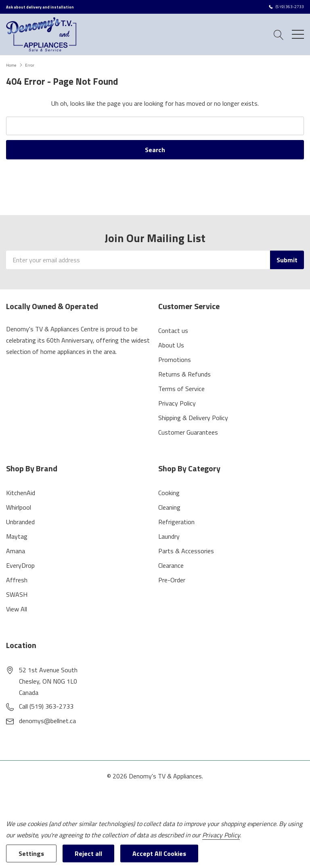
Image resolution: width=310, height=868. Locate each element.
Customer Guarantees (188, 432)
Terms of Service (181, 389)
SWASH (17, 594)
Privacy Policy (177, 403)
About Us (171, 345)
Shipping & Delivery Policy (193, 418)
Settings (31, 853)
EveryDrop (20, 565)
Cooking (169, 493)
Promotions (175, 360)
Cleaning (169, 507)
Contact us (173, 330)
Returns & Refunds (184, 374)
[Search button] (279, 34)
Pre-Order (172, 580)
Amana (16, 551)
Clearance (171, 565)
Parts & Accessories (186, 551)
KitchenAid (21, 493)
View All (17, 609)
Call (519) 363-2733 (46, 706)
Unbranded (20, 522)
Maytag (17, 536)
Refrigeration (176, 522)
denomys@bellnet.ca (47, 721)
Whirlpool (19, 507)
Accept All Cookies (159, 853)
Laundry (169, 536)
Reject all (88, 853)
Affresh (17, 580)
